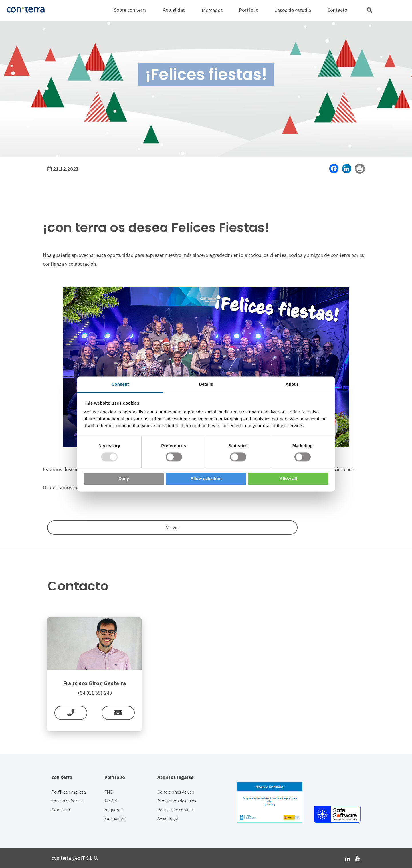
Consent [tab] (120, 384)
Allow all (288, 478)
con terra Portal (67, 801)
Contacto (61, 810)
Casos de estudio (293, 10)
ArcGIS (111, 801)
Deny (124, 478)
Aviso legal (168, 818)
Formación (115, 818)
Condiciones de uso (176, 792)
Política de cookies (176, 810)
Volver (62, 527)
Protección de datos (177, 801)
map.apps (114, 810)
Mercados (212, 10)
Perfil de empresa (69, 792)
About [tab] (292, 384)
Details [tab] (206, 384)
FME (109, 792)
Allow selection (206, 478)
